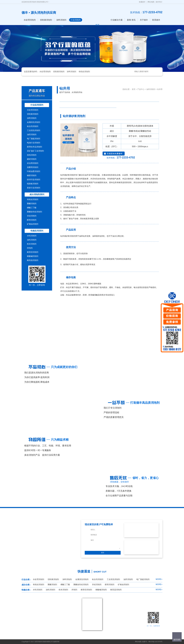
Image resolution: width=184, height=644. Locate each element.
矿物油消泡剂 (33, 224)
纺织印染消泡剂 (34, 180)
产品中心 (141, 89)
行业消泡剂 (76, 20)
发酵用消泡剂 (33, 167)
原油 (109, 99)
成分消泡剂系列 (37, 194)
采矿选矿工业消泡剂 (35, 151)
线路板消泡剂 (33, 184)
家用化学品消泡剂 (34, 147)
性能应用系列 (37, 231)
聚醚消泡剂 (32, 204)
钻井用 (160, 89)
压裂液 (67, 99)
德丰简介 (159, 2)
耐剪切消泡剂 (33, 252)
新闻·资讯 (131, 20)
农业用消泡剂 (33, 163)
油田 (95, 105)
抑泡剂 (30, 248)
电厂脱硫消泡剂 (34, 139)
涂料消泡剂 (61, 20)
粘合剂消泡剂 (33, 126)
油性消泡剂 (32, 240)
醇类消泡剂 (32, 220)
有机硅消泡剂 (84, 72)
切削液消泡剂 (46, 20)
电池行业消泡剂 (34, 143)
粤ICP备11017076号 (155, 642)
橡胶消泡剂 (32, 175)
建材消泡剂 (32, 159)
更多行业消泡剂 (34, 188)
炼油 (152, 99)
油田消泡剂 (32, 134)
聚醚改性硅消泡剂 (34, 212)
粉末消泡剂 (32, 244)
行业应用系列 (37, 105)
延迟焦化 (67, 105)
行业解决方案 (117, 20)
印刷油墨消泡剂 (34, 171)
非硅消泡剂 (32, 216)
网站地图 (151, 2)
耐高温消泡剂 (33, 260)
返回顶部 (177, 639)
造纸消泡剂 (32, 155)
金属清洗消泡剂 (34, 122)
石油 (81, 99)
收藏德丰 (142, 2)
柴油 (95, 99)
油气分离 (124, 99)
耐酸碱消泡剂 (33, 256)
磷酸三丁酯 (32, 208)
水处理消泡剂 (30, 20)
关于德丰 (144, 20)
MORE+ (159, 579)
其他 (109, 105)
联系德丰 (156, 20)
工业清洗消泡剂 (34, 130)
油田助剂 (81, 105)
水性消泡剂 (32, 236)
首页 (134, 89)
